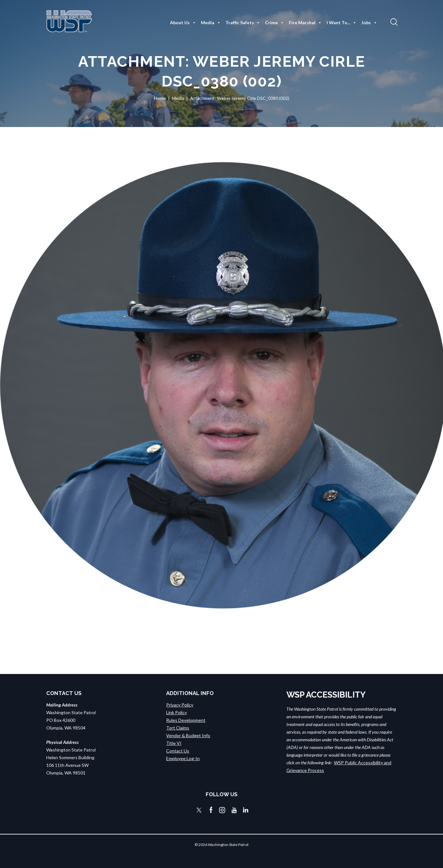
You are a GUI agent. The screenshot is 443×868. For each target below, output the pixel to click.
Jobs (369, 23)
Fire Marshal (305, 23)
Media (211, 23)
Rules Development (186, 720)
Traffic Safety (243, 23)
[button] (393, 22)
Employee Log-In (183, 758)
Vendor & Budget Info (188, 735)
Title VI (174, 743)
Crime (275, 23)
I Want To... (342, 23)
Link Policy (177, 712)
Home (160, 98)
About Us (183, 23)
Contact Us (178, 751)
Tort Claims (178, 728)
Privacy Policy (180, 705)
